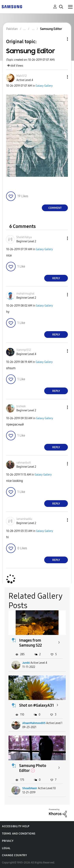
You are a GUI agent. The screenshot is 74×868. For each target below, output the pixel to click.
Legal (6, 848)
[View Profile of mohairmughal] (25, 294)
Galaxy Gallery (44, 86)
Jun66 (26, 663)
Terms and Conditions (19, 834)
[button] (61, 77)
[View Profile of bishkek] (21, 406)
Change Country (14, 855)
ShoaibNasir (30, 788)
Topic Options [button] (61, 39)
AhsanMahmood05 (34, 723)
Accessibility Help (16, 826)
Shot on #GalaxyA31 (37, 705)
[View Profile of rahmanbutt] (24, 463)
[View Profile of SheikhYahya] (24, 237)
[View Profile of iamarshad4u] (24, 519)
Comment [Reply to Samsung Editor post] (55, 208)
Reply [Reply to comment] (56, 278)
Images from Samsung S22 (30, 643)
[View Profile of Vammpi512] (24, 350)
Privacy (8, 841)
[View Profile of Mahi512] (22, 76)
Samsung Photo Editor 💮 (33, 768)
